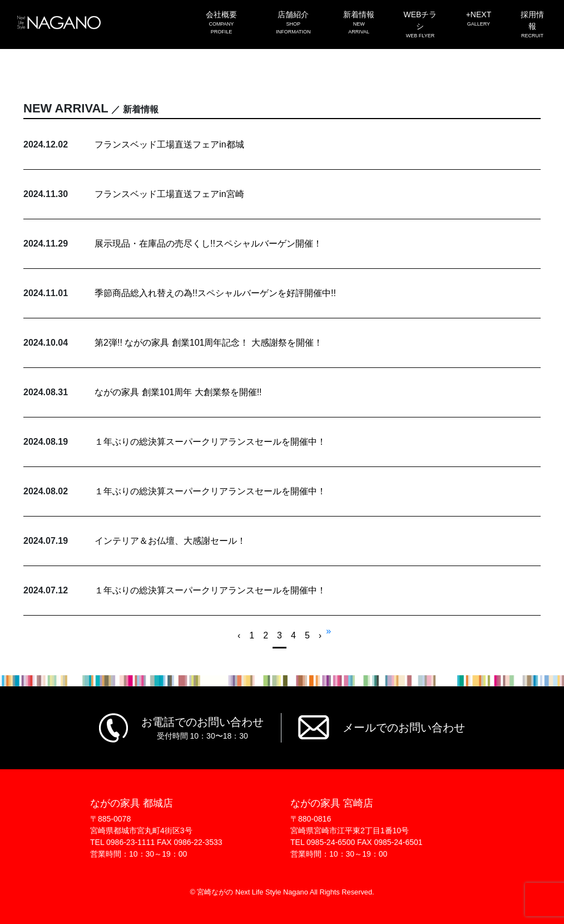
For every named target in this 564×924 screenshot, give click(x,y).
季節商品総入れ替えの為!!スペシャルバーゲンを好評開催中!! (215, 293)
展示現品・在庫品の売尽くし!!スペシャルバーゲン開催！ (208, 244)
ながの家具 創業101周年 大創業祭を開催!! (178, 392)
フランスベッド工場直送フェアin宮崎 (169, 194)
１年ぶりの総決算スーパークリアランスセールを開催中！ (210, 442)
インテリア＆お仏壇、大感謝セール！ (170, 541)
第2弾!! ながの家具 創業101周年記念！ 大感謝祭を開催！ (209, 343)
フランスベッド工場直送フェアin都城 (169, 144)
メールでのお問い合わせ (404, 728)
